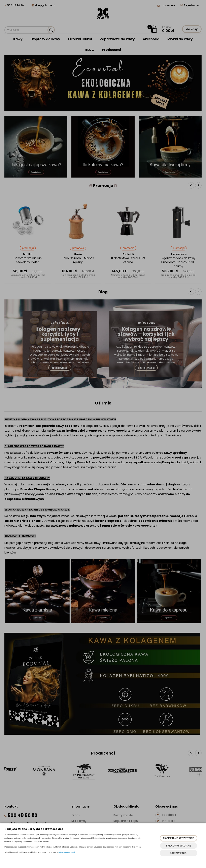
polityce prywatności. (67, 852)
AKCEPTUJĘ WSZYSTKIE (178, 838)
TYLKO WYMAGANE (178, 846)
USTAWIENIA (179, 853)
